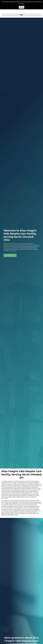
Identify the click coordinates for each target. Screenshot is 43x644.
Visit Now (21, 7)
